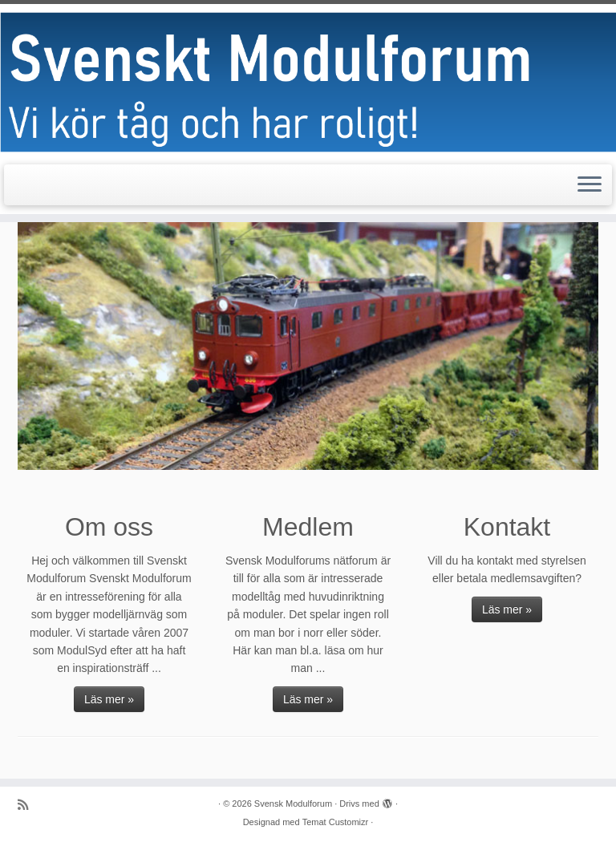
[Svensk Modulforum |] (308, 82)
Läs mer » (109, 699)
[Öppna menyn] (590, 185)
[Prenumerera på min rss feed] (28, 805)
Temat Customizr (336, 822)
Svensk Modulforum (293, 804)
